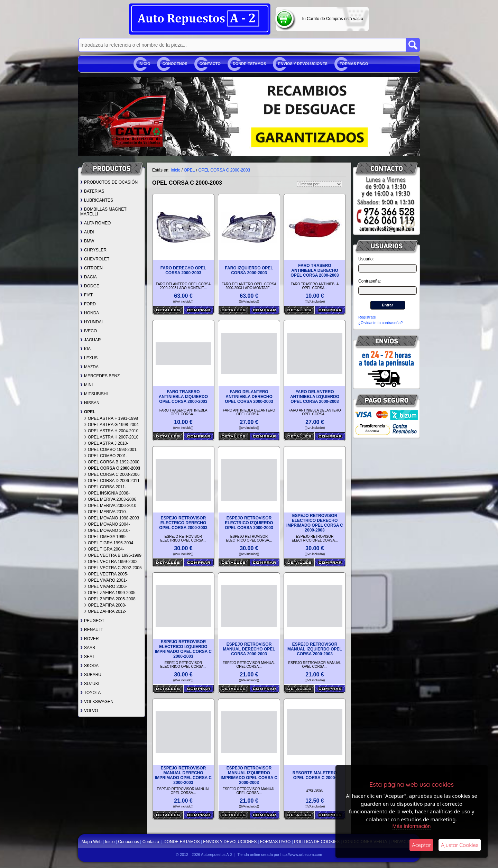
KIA (85, 349)
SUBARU (91, 675)
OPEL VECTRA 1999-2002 (111, 562)
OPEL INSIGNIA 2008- (107, 493)
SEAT (87, 657)
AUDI (87, 232)
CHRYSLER (93, 250)
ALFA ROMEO (95, 223)
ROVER (90, 639)
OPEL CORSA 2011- (105, 487)
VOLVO (89, 711)
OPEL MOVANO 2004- (107, 524)
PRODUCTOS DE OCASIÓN (109, 182)
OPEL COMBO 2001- (106, 456)
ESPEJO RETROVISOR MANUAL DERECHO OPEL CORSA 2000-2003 (249, 649)
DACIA (89, 277)
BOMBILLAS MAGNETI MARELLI (104, 212)
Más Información (412, 826)
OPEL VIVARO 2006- (105, 587)
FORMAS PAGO (354, 64)
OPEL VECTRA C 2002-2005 (113, 568)
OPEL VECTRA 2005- (106, 574)
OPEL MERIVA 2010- (105, 512)
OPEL (88, 412)
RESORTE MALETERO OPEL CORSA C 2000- (315, 775)
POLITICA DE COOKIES (317, 842)
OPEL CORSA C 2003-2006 (112, 474)
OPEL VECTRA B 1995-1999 (113, 555)
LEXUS (89, 358)
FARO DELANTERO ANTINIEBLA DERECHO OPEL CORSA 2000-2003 (249, 397)
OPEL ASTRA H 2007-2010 (111, 437)
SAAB (88, 648)
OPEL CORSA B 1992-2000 (112, 462)
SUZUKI (90, 684)
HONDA (90, 313)
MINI (86, 385)
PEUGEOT (92, 621)
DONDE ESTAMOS (249, 64)
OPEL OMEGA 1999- (105, 537)
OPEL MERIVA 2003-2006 (110, 499)
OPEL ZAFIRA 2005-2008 (110, 599)
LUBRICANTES (97, 200)
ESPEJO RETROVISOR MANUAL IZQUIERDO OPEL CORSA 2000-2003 (315, 649)
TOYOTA (90, 693)
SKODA (89, 666)
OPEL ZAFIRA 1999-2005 (110, 593)
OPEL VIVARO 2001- (105, 580)
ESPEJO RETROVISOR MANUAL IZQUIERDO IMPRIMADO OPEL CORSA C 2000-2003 (249, 775)
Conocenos (175, 64)
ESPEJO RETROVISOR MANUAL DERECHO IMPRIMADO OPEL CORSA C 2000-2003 (183, 775)
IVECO (89, 331)
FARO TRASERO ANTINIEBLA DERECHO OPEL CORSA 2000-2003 (315, 270)
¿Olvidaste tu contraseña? (380, 323)
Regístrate (367, 317)
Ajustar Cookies (460, 845)
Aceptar (421, 845)
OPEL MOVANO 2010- (107, 530)
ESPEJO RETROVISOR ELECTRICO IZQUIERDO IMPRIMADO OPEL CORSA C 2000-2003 (183, 649)
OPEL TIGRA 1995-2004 (109, 543)
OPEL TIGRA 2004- (104, 549)
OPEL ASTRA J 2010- (106, 443)
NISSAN (90, 403)
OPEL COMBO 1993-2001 (110, 450)
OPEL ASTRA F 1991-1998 (111, 418)
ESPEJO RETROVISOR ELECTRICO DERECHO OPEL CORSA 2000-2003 (183, 523)
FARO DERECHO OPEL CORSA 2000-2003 (183, 270)
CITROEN (91, 268)
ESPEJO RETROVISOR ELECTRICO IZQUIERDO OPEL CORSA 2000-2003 (249, 523)
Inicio (145, 64)
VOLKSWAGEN (97, 702)
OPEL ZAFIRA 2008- (105, 605)
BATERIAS (92, 191)
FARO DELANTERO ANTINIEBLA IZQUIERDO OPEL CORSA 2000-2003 (315, 397)
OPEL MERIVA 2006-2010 (110, 506)
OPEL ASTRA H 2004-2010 (111, 431)
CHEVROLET (95, 259)
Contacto (210, 64)
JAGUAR (91, 340)
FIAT (86, 295)
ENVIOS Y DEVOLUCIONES (303, 64)
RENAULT (92, 630)
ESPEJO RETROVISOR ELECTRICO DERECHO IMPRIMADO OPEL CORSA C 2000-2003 (315, 523)
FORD (88, 304)
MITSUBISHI (94, 394)
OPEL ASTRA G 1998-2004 (111, 425)
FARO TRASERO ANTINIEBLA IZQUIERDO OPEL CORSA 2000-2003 (183, 397)
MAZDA (89, 367)
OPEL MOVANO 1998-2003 (112, 518)
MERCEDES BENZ (100, 376)
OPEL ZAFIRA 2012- (105, 611)
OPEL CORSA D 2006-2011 (112, 481)
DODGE (90, 286)
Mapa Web (92, 842)
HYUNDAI (91, 322)
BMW (87, 241)
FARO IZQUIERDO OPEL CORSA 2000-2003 (249, 270)
